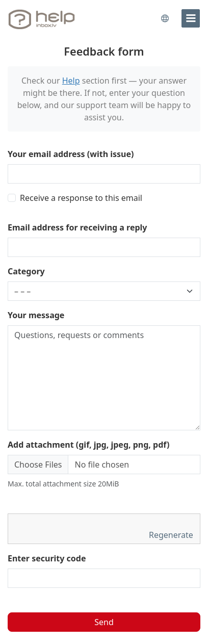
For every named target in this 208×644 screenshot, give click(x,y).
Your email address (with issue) (71, 154)
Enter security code (47, 558)
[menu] (191, 18)
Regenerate (172, 535)
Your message (36, 315)
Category (26, 271)
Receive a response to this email (81, 198)
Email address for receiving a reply (77, 227)
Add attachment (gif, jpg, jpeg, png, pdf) (89, 445)
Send (104, 622)
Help (71, 81)
